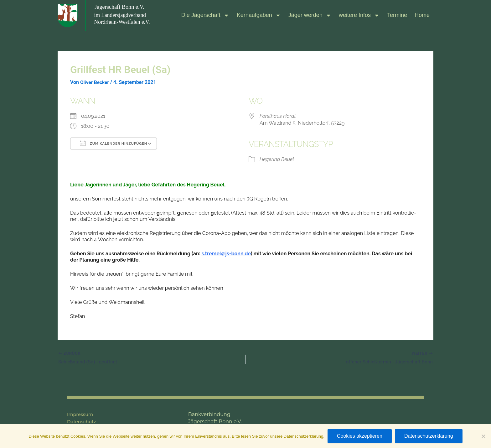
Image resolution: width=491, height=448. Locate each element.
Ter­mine (397, 15)
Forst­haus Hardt (278, 116)
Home (422, 15)
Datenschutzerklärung (429, 436)
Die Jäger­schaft (205, 15)
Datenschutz (83, 422)
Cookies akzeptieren (360, 436)
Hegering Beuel (277, 159)
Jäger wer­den (310, 15)
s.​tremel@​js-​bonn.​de (226, 254)
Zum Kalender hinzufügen (114, 143)
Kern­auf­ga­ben (259, 15)
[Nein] (483, 436)
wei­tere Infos (359, 15)
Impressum (82, 414)
